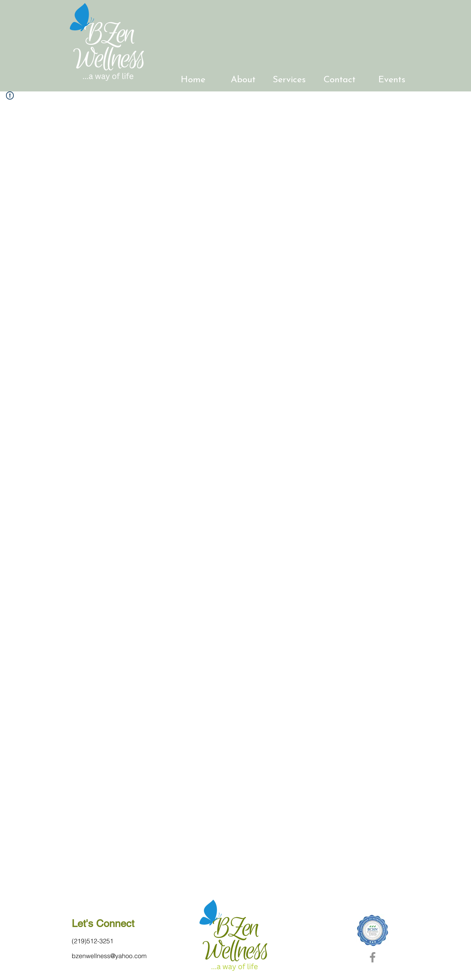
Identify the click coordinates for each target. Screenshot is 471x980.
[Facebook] (373, 957)
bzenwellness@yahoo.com (109, 956)
